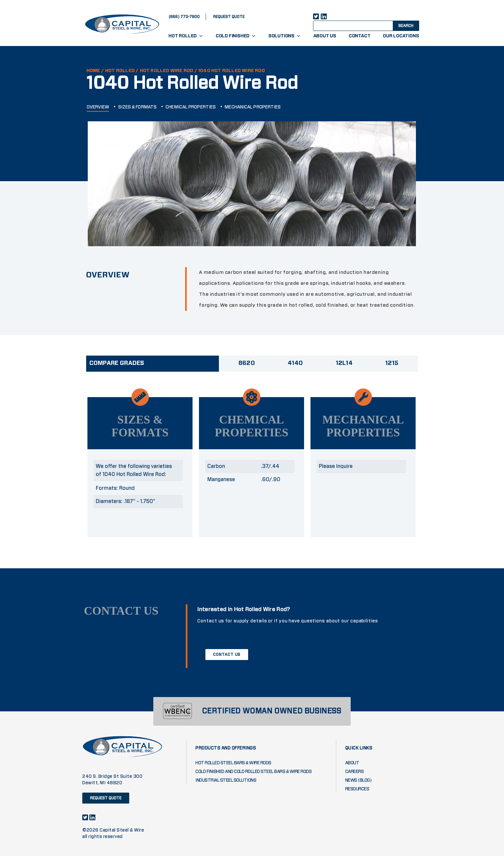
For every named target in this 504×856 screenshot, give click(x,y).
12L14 (344, 363)
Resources (357, 789)
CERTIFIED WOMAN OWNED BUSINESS (272, 711)
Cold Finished (236, 36)
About (352, 763)
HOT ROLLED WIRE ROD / (168, 71)
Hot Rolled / (122, 71)
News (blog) (359, 780)
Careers (355, 772)
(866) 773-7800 (184, 17)
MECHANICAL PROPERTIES (253, 107)
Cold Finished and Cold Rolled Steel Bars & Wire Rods (253, 772)
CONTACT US (227, 655)
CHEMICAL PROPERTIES (191, 107)
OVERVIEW (98, 107)
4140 (295, 363)
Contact (360, 36)
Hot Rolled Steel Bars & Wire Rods (233, 763)
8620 (247, 363)
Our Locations (401, 36)
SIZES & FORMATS (138, 107)
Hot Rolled (186, 36)
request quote (229, 17)
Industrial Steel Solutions (226, 780)
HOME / (95, 71)
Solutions (285, 36)
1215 (392, 363)
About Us (325, 36)
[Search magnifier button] (405, 25)
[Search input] (359, 25)
